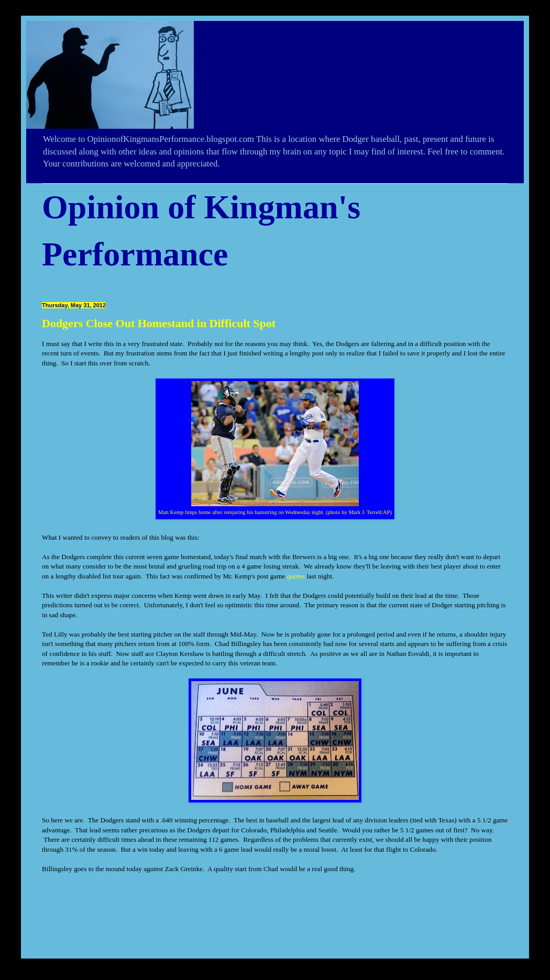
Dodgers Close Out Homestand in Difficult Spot (159, 323)
